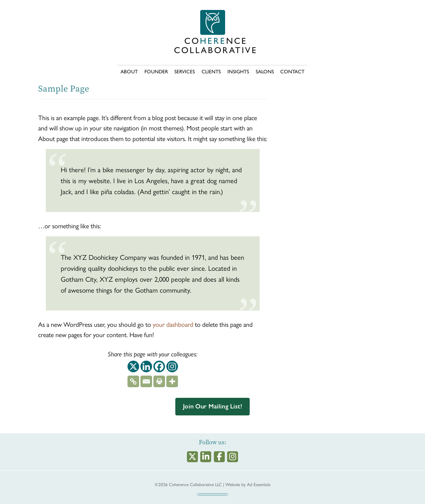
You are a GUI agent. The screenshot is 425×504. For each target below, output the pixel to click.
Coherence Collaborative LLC (195, 484)
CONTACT (292, 72)
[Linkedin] (146, 366)
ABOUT (129, 72)
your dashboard (173, 324)
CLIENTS (211, 72)
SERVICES (185, 72)
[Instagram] (172, 366)
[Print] (159, 380)
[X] (133, 366)
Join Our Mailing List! (212, 406)
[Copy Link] (133, 380)
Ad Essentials (259, 484)
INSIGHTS (238, 72)
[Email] (146, 380)
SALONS (265, 72)
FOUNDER (156, 72)
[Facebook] (159, 366)
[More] (172, 380)
